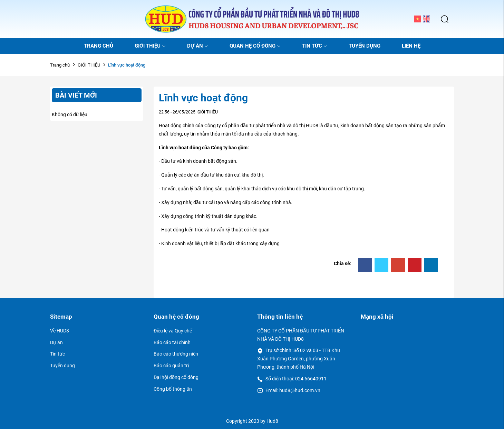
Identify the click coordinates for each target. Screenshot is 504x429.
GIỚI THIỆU (150, 46)
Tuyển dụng (62, 366)
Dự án (56, 342)
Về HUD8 (60, 331)
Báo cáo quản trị (171, 366)
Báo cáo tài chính (172, 342)
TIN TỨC (315, 46)
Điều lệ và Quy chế (173, 331)
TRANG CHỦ (99, 46)
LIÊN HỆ (411, 46)
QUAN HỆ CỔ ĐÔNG (255, 46)
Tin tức (57, 354)
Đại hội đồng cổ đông (176, 377)
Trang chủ (60, 65)
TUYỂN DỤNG (365, 46)
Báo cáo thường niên (176, 354)
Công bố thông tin (173, 389)
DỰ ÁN (198, 46)
